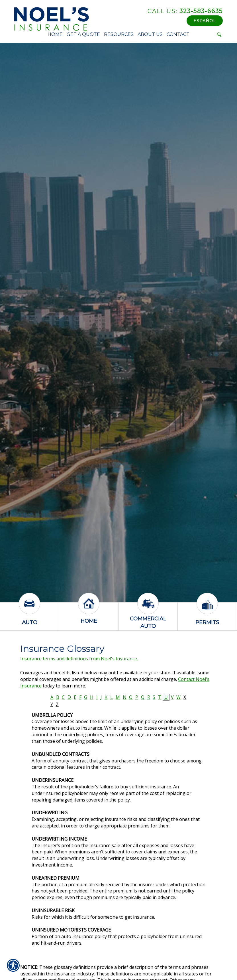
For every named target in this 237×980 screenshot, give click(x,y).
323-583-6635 (185, 11)
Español (205, 21)
